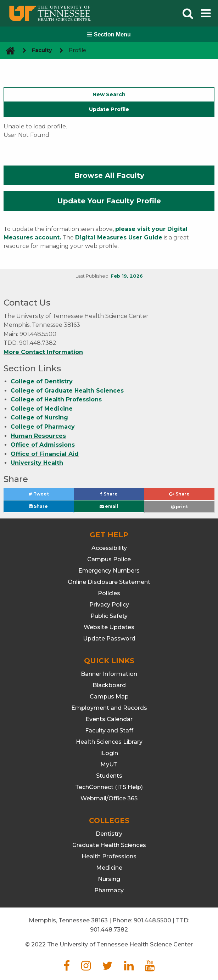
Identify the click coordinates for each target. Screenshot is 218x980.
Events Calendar (109, 719)
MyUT (109, 764)
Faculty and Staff (109, 730)
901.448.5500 (152, 920)
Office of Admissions (43, 445)
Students (109, 776)
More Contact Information (43, 352)
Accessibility (109, 548)
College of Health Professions (56, 399)
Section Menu (109, 34)
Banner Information (109, 674)
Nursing (109, 879)
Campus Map (109, 697)
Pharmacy (109, 890)
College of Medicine (42, 409)
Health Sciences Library (109, 742)
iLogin (109, 753)
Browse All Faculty (109, 175)
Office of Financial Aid (45, 454)
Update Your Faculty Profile (109, 201)
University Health (37, 463)
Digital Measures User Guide (119, 237)
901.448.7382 (109, 930)
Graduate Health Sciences (109, 845)
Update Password (109, 639)
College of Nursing (39, 417)
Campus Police (109, 559)
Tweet (47, 496)
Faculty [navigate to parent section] (42, 50)
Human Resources (38, 436)
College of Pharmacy (43, 427)
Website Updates (109, 627)
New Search (109, 94)
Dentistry (109, 834)
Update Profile (109, 109)
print (179, 507)
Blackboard (109, 685)
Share (121, 496)
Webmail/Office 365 (109, 798)
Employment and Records (109, 708)
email (109, 506)
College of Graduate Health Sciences (67, 391)
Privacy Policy (109, 605)
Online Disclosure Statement (109, 582)
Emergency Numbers (109, 571)
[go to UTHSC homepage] (8, 50)
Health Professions (109, 856)
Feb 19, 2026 (127, 276)
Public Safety (109, 616)
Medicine (109, 868)
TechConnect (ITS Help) (109, 787)
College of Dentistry (42, 381)
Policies (109, 593)
